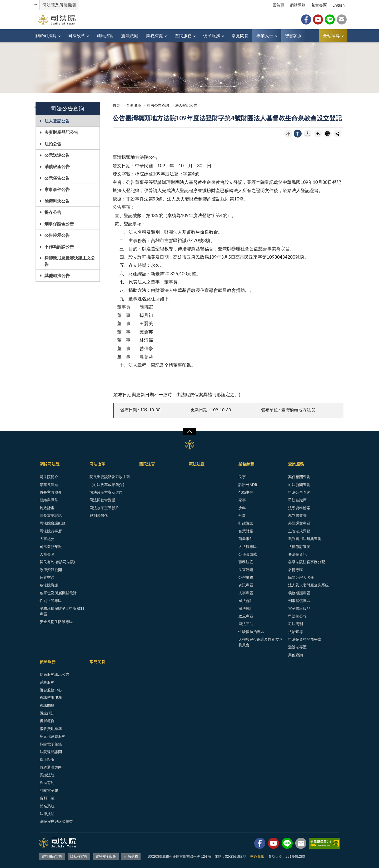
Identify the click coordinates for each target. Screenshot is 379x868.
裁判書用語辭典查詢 (305, 539)
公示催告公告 (57, 178)
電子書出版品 (299, 608)
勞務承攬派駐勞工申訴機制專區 (62, 611)
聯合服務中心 (51, 690)
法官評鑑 (246, 570)
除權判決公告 (57, 201)
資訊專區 (246, 585)
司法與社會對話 (102, 500)
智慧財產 (246, 531)
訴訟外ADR (248, 485)
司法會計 (246, 600)
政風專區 (246, 616)
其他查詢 (296, 655)
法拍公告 (53, 144)
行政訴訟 (246, 523)
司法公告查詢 (158, 105)
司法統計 (246, 608)
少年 (242, 508)
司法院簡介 (49, 477)
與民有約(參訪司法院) (57, 562)
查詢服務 (183, 35)
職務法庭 (246, 562)
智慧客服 (293, 35)
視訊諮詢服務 (51, 697)
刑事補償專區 (299, 600)
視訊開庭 (47, 705)
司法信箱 (342, 19)
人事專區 (246, 593)
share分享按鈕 (337, 134)
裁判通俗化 (99, 515)
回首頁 (278, 5)
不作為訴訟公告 (59, 246)
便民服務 (212, 35)
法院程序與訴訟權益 (56, 821)
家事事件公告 (57, 189)
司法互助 (246, 624)
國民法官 (105, 35)
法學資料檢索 (299, 508)
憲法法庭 (130, 35)
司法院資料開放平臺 (305, 639)
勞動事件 (246, 492)
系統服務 (47, 682)
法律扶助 (47, 814)
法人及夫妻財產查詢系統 (308, 585)
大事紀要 (47, 539)
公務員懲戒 (248, 554)
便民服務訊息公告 (54, 674)
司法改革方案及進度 (106, 492)
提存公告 (53, 212)
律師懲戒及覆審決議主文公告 (70, 261)
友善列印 (328, 134)
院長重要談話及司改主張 (110, 477)
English (339, 5)
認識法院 (47, 775)
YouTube (318, 19)
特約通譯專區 (51, 767)
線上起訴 (47, 759)
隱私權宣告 (79, 856)
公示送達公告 (57, 155)
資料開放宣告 (52, 856)
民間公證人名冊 (301, 577)
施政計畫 (47, 508)
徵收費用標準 (51, 729)
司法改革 (77, 35)
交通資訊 (257, 856)
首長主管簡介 (51, 492)
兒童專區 (319, 5)
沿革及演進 (49, 485)
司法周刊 (296, 624)
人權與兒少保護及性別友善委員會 (261, 642)
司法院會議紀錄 (53, 523)
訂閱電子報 (49, 790)
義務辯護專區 (299, 593)
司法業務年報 (51, 546)
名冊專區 (296, 570)
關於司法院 (46, 35)
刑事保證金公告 (59, 224)
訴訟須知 (47, 713)
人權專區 (47, 554)
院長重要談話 (51, 515)
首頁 (116, 105)
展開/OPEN (189, 432)
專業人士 (265, 35)
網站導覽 (298, 5)
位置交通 (47, 577)
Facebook (306, 19)
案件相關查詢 (299, 477)
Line (330, 19)
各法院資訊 (49, 585)
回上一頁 (318, 134)
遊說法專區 (297, 647)
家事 (242, 500)
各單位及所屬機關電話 (58, 593)
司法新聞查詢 (299, 485)
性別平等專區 (51, 600)
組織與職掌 (49, 500)
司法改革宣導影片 (104, 508)
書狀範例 (47, 721)
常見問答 (240, 35)
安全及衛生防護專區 (56, 622)
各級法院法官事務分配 (307, 562)
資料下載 (47, 798)
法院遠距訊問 (51, 752)
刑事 (242, 515)
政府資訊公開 (51, 570)
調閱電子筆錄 (51, 744)
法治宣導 (296, 632)
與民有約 (47, 783)
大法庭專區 (248, 546)
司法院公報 (297, 616)
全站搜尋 (331, 35)
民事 (242, 477)
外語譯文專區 (299, 523)
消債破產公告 (57, 166)
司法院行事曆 (51, 531)
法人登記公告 (57, 121)
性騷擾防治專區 (251, 632)
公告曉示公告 (57, 235)
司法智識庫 (297, 500)
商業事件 (246, 539)
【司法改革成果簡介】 (108, 485)
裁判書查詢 (297, 515)
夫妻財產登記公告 (61, 132)
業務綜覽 (154, 35)
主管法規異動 (299, 531)
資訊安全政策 (106, 856)
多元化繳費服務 (53, 736)
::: (35, 5)
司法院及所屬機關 (59, 5)
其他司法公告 (57, 275)
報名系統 (47, 806)
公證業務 (246, 577)
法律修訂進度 (299, 546)
